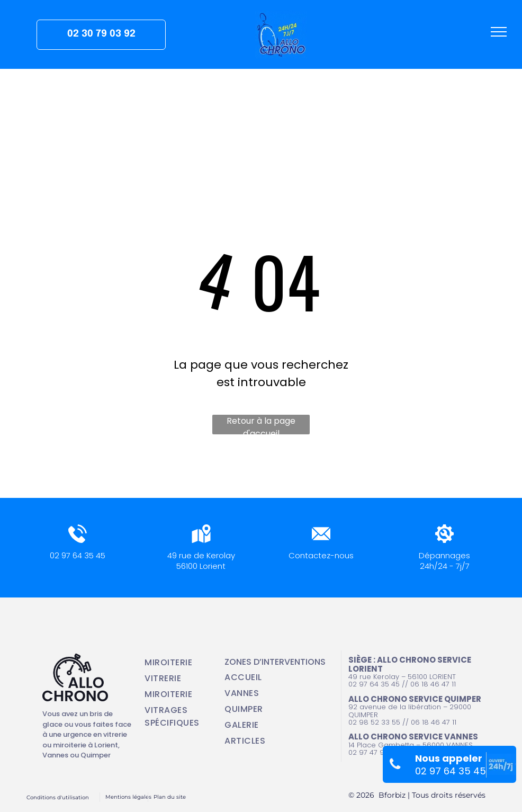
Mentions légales (128, 797)
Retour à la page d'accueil (261, 425)
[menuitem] (178, 663)
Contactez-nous (321, 555)
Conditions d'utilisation (58, 797)
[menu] (499, 32)
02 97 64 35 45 (78, 555)
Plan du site (170, 797)
